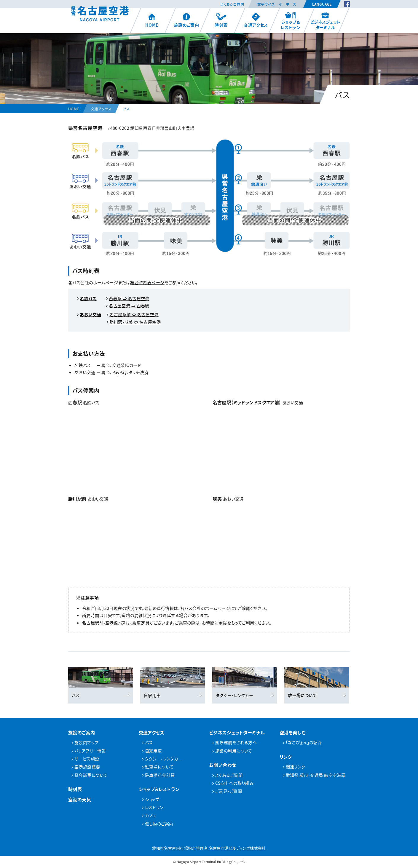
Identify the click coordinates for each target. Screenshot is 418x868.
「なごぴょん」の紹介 (304, 743)
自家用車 (173, 683)
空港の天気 (80, 800)
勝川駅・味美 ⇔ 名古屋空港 (135, 322)
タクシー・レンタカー (245, 683)
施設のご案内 (187, 20)
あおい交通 (90, 314)
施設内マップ (87, 743)
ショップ (152, 800)
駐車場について (317, 683)
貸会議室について (91, 776)
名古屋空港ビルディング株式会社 (237, 849)
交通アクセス (256, 20)
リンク (286, 757)
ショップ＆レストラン (291, 21)
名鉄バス (88, 298)
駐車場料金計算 (160, 776)
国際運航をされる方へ (236, 743)
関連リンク (296, 768)
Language (322, 4)
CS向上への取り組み (234, 784)
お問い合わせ (223, 766)
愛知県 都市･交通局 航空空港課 (316, 776)
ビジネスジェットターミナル (325, 21)
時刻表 (221, 20)
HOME (152, 20)
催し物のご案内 (159, 824)
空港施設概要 (87, 768)
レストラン (154, 808)
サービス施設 (87, 760)
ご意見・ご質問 (229, 792)
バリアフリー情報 (90, 752)
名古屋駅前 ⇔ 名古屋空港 (134, 314)
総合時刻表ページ (147, 282)
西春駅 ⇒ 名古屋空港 (129, 298)
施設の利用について (234, 752)
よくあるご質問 (232, 4)
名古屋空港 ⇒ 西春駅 (129, 306)
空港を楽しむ (293, 733)
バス (100, 683)
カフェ (150, 816)
